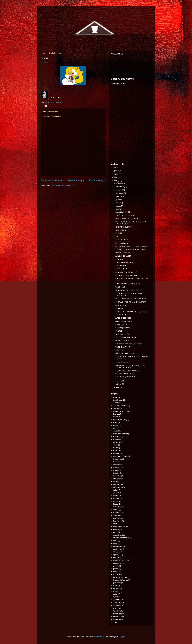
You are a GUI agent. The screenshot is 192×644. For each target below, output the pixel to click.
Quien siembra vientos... (124, 321)
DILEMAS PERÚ (122, 243)
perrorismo (117, 563)
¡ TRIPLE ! (119, 331)
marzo (118, 381)
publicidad (117, 583)
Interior (116, 510)
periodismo (117, 557)
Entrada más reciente (52, 180)
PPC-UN (117, 574)
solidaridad (117, 605)
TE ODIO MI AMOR (123, 347)
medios (116, 529)
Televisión (117, 611)
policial (116, 569)
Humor (116, 501)
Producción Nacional (121, 580)
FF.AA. (116, 481)
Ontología (117, 552)
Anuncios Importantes (53, 102)
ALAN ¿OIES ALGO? (123, 256)
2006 (116, 181)
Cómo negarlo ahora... (124, 328)
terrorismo (117, 614)
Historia (116, 496)
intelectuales (118, 507)
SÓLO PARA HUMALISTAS (126, 337)
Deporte (116, 453)
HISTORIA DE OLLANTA (125, 354)
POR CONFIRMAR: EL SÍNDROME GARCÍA (132, 299)
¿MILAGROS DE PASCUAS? (126, 272)
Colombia (117, 437)
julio (118, 200)
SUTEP (116, 608)
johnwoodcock (99, 637)
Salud (115, 597)
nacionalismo (118, 546)
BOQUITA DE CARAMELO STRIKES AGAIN (132, 246)
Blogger (122, 637)
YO (115, 622)
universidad (118, 617)
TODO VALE (120, 287)
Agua (115, 397)
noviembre (120, 187)
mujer (115, 541)
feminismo (117, 479)
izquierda (117, 513)
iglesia (116, 504)
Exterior (116, 473)
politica (116, 571)
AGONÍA (119, 233)
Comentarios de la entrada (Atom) (63, 185)
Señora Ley (118, 600)
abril (118, 209)
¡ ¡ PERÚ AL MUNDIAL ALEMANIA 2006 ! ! (131, 249)
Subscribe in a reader (120, 84)
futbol (115, 490)
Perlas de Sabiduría (121, 560)
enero (118, 387)
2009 (116, 171)
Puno (115, 586)
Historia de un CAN (122, 253)
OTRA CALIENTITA (123, 334)
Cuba (115, 445)
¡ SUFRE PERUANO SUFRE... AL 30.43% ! (131, 312)
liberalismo (117, 521)
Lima (115, 524)
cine (115, 428)
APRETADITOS (121, 305)
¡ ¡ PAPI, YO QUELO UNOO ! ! (127, 377)
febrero (119, 384)
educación (117, 465)
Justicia (116, 515)
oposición (117, 555)
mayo (118, 206)
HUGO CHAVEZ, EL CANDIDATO (128, 219)
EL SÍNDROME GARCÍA (124, 374)
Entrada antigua (97, 180)
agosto (119, 196)
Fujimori (116, 484)
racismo (116, 588)
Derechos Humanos (121, 456)
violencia (117, 619)
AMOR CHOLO (121, 269)
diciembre (120, 183)
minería (116, 532)
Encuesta (117, 467)
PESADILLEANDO (122, 324)
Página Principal (76, 180)
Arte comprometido (120, 406)
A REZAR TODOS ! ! (123, 318)
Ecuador (116, 462)
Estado (116, 470)
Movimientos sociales (121, 538)
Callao (116, 417)
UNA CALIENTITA (122, 341)
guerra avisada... (122, 362)
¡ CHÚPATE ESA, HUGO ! (125, 215)
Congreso (117, 439)
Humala (116, 498)
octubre (119, 190)
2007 (116, 177)
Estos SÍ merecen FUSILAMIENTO (128, 284)
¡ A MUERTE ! (121, 315)
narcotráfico (118, 549)
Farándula (117, 476)
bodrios (116, 414)
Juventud (117, 518)
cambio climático (119, 420)
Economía (117, 459)
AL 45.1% (119, 308)
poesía (116, 566)
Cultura (116, 448)
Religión (116, 591)
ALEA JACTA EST (122, 240)
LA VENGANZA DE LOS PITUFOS (128, 290)
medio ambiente (119, 527)
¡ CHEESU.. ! (120, 350)
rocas (115, 594)
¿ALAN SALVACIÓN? (123, 212)
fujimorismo (118, 487)
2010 (116, 168)
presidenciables (119, 577)
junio (118, 203)
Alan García (118, 400)
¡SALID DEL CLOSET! (124, 227)
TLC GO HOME (121, 266)
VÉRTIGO (119, 259)
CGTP (116, 423)
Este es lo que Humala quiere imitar (129, 344)
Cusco (116, 451)
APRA (116, 403)
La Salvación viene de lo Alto (126, 275)
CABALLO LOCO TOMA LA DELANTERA (131, 302)
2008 (116, 174)
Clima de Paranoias (121, 434)
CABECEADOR (121, 230)
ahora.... (45, 62)
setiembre (120, 193)
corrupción (117, 442)
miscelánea (118, 535)
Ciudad (116, 431)
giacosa (116, 493)
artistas (116, 408)
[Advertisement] (119, 124)
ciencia (116, 425)
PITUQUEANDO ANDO (124, 262)
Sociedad (117, 603)
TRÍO (117, 237)
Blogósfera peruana (121, 411)
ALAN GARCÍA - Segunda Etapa (127, 370)
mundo (116, 543)
